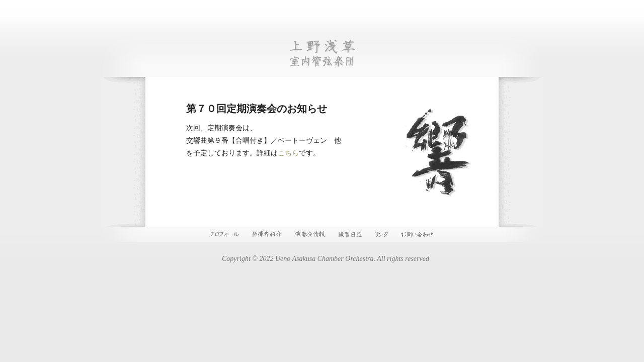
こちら (288, 153)
